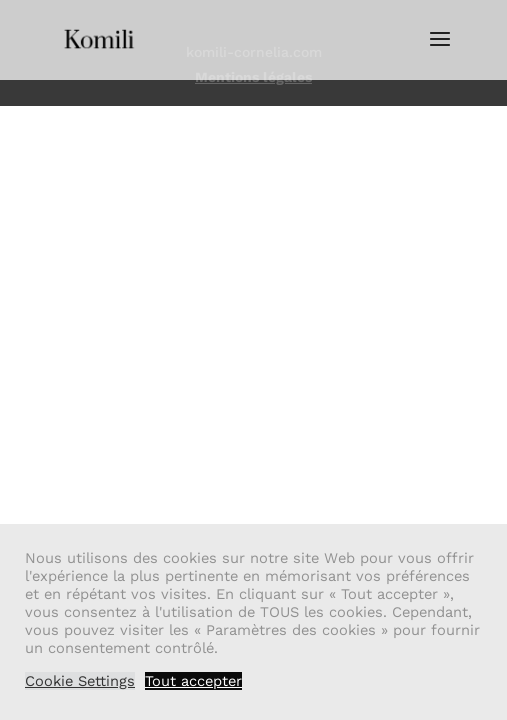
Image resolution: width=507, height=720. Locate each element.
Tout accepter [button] (193, 681)
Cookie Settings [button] (80, 681)
